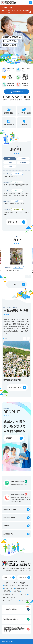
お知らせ (7, 583)
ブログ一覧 (12, 284)
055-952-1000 (17, 97)
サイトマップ (26, 600)
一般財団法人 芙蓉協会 (10, 609)
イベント (10, 163)
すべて (10, 159)
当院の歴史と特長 (15, 387)
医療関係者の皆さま (21, 588)
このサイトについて (21, 595)
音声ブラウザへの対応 (9, 597)
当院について (8, 588)
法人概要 (17, 591)
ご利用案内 (23, 583)
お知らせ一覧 (13, 222)
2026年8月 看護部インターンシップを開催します (16, 213)
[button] (14, 277)
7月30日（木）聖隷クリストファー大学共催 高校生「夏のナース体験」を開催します (16, 194)
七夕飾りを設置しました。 (11, 177)
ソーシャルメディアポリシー (11, 600)
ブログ (15, 583)
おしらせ (23, 159)
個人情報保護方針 (8, 595)
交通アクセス (7, 577)
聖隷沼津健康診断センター (11, 619)
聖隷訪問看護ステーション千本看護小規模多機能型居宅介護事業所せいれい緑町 (14, 629)
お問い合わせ (22, 577)
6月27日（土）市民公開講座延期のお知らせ (16, 185)
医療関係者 (23, 163)
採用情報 (10, 166)
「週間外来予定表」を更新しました (14, 204)
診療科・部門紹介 (10, 586)
